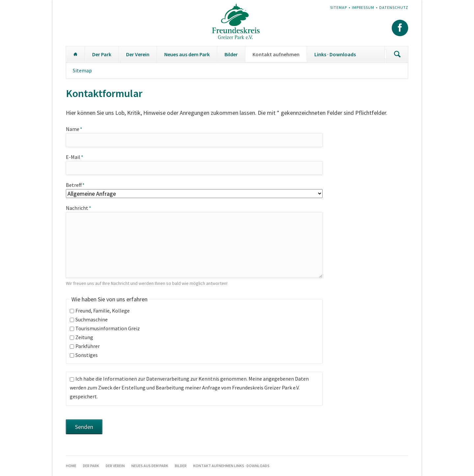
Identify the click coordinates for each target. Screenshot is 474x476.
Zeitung (84, 337)
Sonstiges (87, 355)
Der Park (102, 54)
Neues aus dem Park (187, 54)
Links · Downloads (335, 54)
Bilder (231, 54)
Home (75, 54)
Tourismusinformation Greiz (108, 328)
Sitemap (339, 7)
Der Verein (138, 54)
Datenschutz (394, 7)
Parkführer (88, 346)
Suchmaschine (92, 319)
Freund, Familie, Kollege (103, 311)
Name (78, 129)
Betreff (78, 185)
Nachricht (79, 208)
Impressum (363, 7)
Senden (84, 427)
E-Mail (78, 157)
